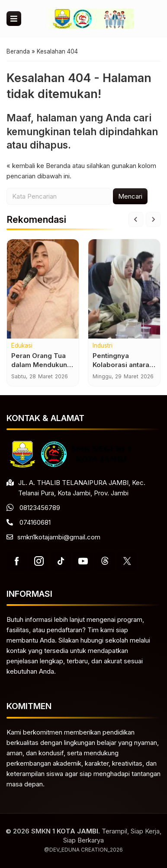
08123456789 (40, 508)
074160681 (35, 522)
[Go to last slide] (136, 219)
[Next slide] (153, 219)
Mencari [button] (130, 196)
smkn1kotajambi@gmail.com (59, 537)
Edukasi (22, 346)
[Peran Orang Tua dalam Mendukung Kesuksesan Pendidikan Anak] (43, 289)
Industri (103, 346)
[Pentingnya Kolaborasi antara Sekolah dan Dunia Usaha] (124, 289)
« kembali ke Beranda (39, 166)
